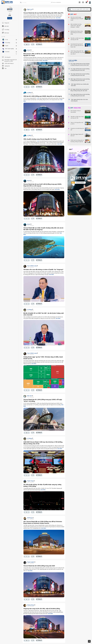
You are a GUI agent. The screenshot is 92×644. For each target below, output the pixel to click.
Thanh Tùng (30, 481)
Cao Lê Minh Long (32, 266)
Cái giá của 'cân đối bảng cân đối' (77, 129)
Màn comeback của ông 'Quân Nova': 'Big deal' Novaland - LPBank (76, 26)
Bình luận (7, 33)
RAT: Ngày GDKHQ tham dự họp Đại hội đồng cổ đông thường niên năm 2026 (80, 90)
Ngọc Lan (30, 9)
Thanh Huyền (31, 562)
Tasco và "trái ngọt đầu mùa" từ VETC (77, 123)
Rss (6, 68)
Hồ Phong (30, 518)
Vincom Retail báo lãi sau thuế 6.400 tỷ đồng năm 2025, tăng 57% (43, 13)
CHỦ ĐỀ (3, 37)
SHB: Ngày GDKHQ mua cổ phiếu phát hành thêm (80, 85)
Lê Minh (29, 93)
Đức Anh (29, 396)
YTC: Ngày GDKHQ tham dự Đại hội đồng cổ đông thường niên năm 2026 (80, 70)
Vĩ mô (7, 40)
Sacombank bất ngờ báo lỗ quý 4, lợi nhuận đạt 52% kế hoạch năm (77, 45)
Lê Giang (30, 309)
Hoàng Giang (31, 605)
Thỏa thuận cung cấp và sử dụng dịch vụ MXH (11, 60)
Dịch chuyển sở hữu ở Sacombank (76, 111)
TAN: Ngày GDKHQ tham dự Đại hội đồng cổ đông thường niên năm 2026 (80, 75)
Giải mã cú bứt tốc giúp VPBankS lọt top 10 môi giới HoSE (77, 19)
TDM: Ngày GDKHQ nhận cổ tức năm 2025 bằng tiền (79, 100)
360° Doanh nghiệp (9, 49)
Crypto (7, 46)
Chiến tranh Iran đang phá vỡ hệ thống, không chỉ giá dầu (77, 141)
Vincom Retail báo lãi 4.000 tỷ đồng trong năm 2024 (39, 566)
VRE (38, 98)
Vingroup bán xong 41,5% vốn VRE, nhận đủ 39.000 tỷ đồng (42, 609)
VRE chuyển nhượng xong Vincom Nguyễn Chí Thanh (40, 139)
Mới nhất (7, 26)
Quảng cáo (7, 66)
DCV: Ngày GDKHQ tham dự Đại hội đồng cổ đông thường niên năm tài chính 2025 (80, 64)
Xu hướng (7, 30)
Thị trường (8, 43)
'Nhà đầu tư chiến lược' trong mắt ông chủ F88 (77, 39)
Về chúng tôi (8, 57)
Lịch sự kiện (73, 60)
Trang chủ (7, 23)
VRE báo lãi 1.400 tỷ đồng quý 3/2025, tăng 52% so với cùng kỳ (43, 96)
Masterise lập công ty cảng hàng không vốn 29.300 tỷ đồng (77, 33)
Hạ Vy (29, 50)
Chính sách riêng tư (9, 63)
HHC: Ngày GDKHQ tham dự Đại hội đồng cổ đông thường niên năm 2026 (80, 95)
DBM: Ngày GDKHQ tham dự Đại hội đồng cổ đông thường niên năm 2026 (80, 80)
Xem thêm (58, 18)
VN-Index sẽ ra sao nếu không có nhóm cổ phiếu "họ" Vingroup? (43, 270)
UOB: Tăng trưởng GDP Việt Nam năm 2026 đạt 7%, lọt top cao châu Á (77, 52)
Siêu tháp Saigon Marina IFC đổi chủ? (77, 135)
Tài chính (7, 52)
